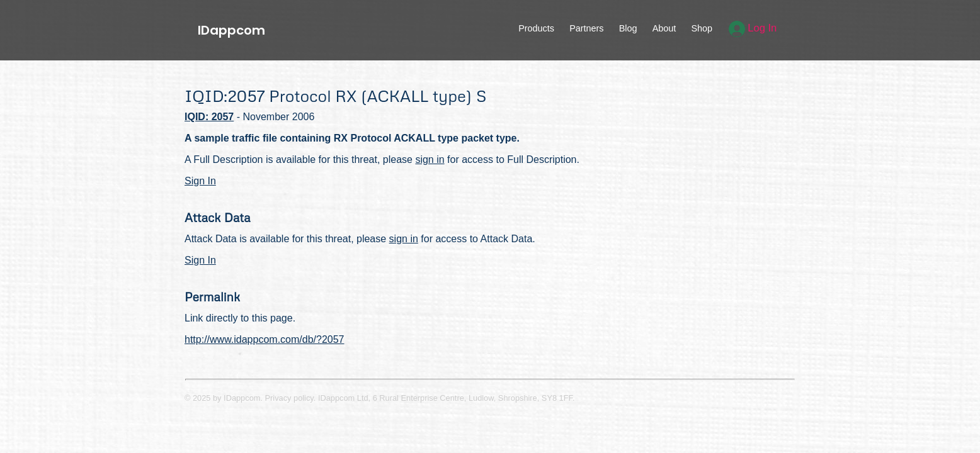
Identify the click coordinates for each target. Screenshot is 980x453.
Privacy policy (289, 398)
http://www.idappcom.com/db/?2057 (264, 339)
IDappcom (231, 30)
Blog (628, 28)
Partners (586, 28)
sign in (430, 159)
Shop (702, 28)
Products (536, 28)
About (664, 28)
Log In (753, 28)
